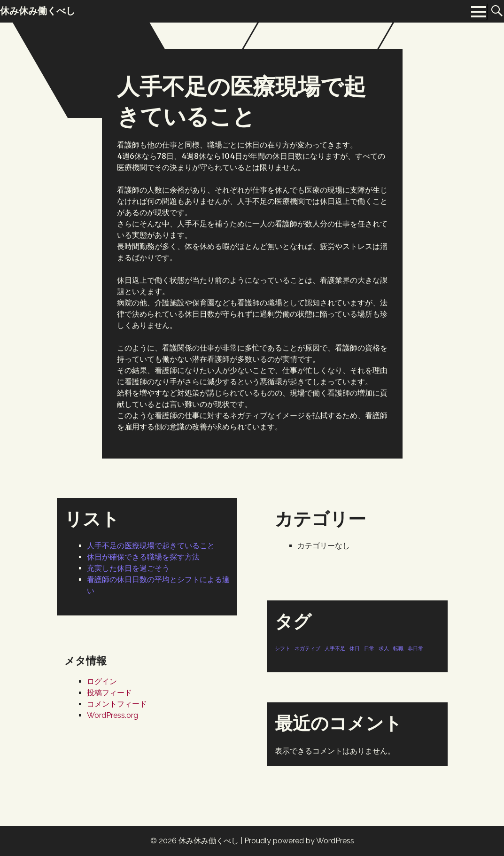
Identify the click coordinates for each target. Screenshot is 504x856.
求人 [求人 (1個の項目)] (384, 648)
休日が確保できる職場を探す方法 (143, 557)
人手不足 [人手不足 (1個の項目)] (335, 648)
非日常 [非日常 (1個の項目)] (415, 648)
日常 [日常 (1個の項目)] (369, 648)
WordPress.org (112, 715)
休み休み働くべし (209, 841)
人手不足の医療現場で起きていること (151, 546)
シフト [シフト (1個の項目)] (283, 648)
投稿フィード (109, 693)
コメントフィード (117, 704)
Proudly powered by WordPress (299, 841)
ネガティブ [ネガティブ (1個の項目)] (307, 648)
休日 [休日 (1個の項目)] (355, 648)
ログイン (102, 681)
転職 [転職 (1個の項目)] (398, 648)
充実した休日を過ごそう (128, 568)
